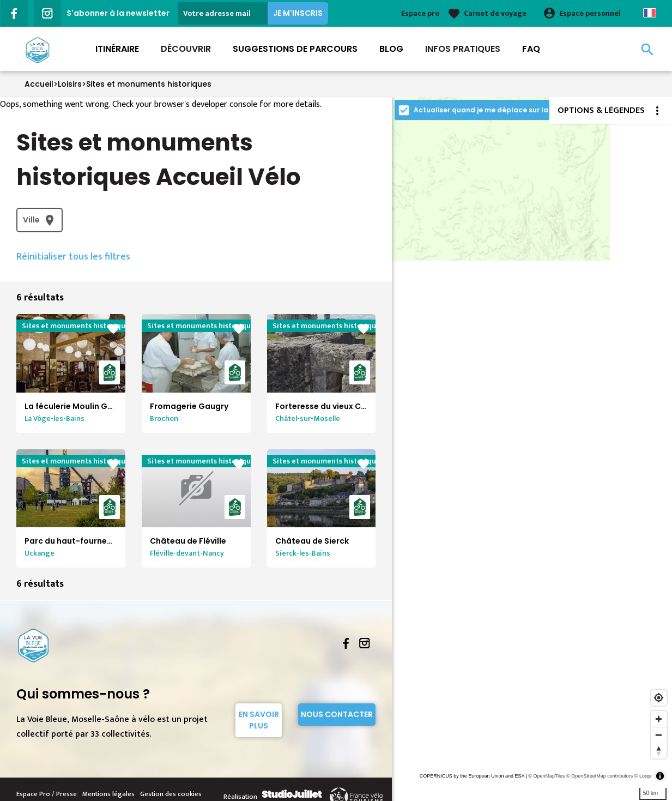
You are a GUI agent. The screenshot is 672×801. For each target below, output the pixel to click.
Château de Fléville (188, 541)
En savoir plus (259, 720)
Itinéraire (117, 49)
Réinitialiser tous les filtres (73, 257)
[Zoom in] (659, 719)
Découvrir (186, 49)
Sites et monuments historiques (149, 84)
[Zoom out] (659, 735)
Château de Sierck (312, 541)
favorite (113, 329)
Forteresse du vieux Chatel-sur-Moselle (355, 406)
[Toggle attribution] (660, 776)
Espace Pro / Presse (47, 794)
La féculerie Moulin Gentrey (79, 406)
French (650, 13)
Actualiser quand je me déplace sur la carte (492, 110)
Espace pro (420, 13)
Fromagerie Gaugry (189, 406)
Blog (391, 49)
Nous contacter (337, 714)
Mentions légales (108, 794)
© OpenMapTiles (546, 776)
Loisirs (70, 84)
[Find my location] (659, 698)
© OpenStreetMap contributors (600, 776)
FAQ (531, 49)
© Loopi (643, 776)
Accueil (39, 84)
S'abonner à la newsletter (118, 13)
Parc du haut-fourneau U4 (77, 541)
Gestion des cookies (171, 794)
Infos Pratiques (463, 49)
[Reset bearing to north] (659, 751)
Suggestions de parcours (295, 49)
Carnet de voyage (495, 13)
